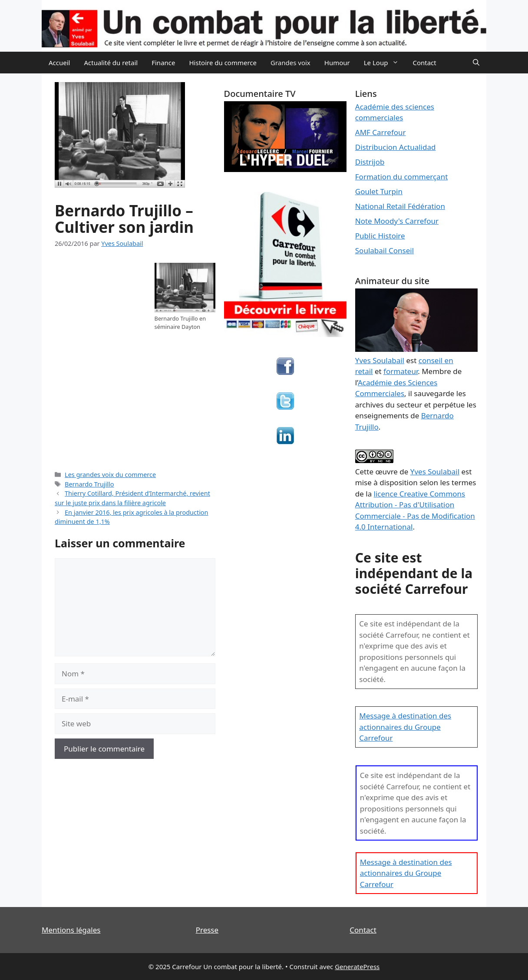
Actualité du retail (111, 63)
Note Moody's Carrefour (397, 221)
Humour (337, 63)
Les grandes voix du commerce (110, 475)
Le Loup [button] (385, 63)
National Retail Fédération (400, 206)
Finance (163, 63)
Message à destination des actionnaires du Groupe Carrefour (405, 727)
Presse (207, 930)
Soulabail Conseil (384, 250)
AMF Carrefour (381, 132)
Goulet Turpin (379, 191)
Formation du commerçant (402, 177)
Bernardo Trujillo (89, 484)
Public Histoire (380, 236)
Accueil (59, 63)
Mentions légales (71, 930)
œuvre (386, 472)
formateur (401, 371)
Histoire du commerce (223, 63)
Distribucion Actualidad (396, 147)
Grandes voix (290, 63)
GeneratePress (357, 967)
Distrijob (370, 162)
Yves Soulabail (435, 472)
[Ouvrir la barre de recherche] (476, 63)
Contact (424, 63)
